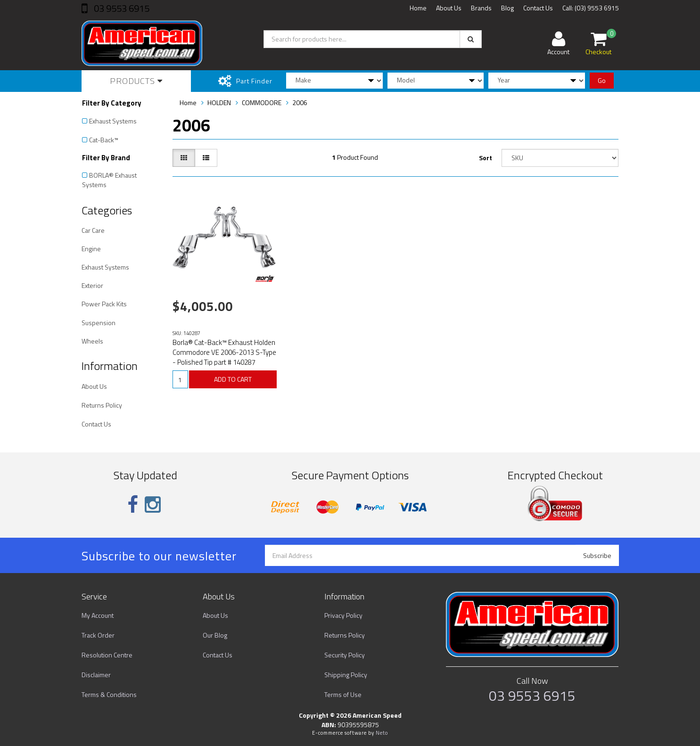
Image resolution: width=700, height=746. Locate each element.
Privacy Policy (343, 615)
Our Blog (215, 635)
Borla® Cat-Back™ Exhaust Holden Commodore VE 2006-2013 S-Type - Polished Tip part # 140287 (224, 352)
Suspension (99, 323)
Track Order (98, 635)
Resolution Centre (107, 655)
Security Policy (345, 655)
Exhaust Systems (113, 121)
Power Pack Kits (104, 304)
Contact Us (538, 8)
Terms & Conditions (109, 694)
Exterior (92, 285)
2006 (300, 102)
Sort (486, 158)
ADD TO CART (233, 379)
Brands (481, 8)
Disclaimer (96, 675)
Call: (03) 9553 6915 (591, 8)
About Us (449, 8)
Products (136, 81)
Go (602, 80)
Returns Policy (102, 405)
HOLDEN (219, 102)
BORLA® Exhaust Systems (109, 180)
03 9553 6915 (121, 8)
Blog (507, 8)
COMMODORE (262, 102)
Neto (382, 733)
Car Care (93, 230)
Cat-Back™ (104, 140)
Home (418, 8)
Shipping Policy (346, 675)
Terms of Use (343, 694)
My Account (98, 615)
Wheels (92, 341)
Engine (91, 249)
